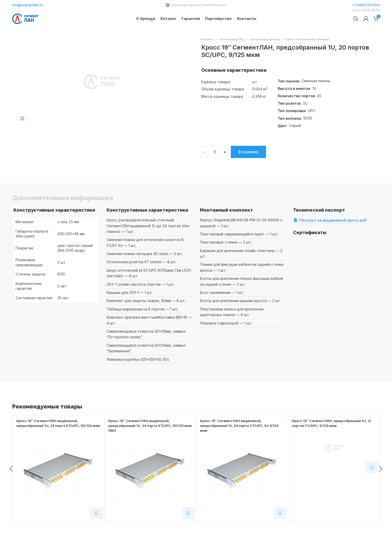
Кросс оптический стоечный (307, 58)
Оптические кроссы (265, 58)
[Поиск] (356, 28)
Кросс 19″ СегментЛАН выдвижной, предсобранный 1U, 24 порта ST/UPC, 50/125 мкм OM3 (150, 444)
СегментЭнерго (212, 5)
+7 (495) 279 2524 (366, 5)
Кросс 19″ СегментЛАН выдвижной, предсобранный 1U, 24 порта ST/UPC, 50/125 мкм (58, 444)
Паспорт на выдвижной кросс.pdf (333, 239)
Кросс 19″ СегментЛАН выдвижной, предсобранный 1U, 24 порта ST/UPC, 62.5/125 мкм (235, 444)
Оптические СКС (232, 58)
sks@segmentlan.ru (28, 5)
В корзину (248, 170)
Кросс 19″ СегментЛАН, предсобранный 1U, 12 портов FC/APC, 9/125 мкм (333, 441)
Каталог (207, 58)
